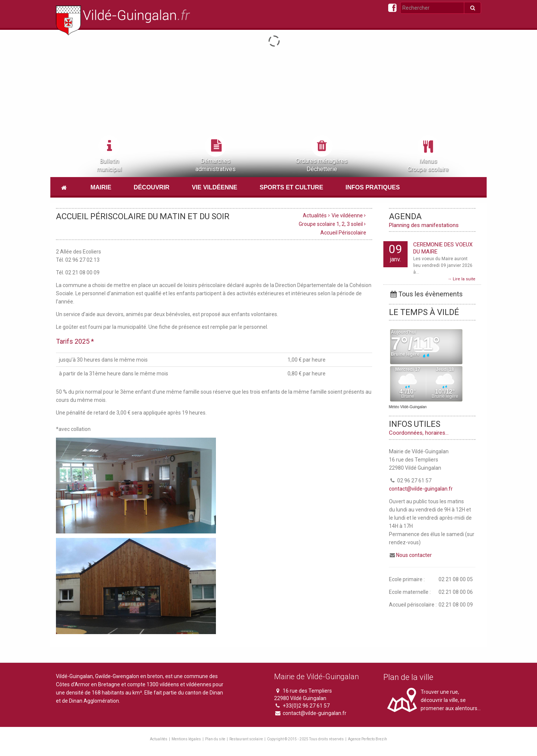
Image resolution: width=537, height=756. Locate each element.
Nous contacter (414, 555)
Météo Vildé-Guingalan (408, 407)
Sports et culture (291, 187)
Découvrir (151, 187)
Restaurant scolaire (246, 739)
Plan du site (215, 739)
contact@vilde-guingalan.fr (421, 489)
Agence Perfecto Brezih (368, 739)
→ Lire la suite (461, 279)
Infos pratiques (373, 187)
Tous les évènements (426, 294)
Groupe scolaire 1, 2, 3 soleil (331, 224)
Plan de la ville (408, 677)
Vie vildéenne (214, 187)
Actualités (315, 215)
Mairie (101, 187)
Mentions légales (186, 739)
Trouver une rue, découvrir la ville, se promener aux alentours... (451, 700)
